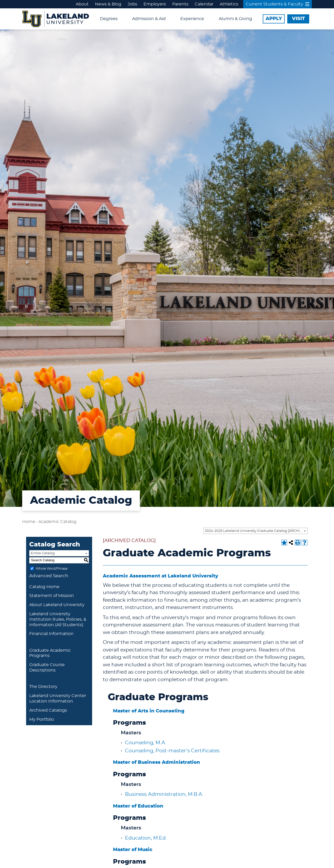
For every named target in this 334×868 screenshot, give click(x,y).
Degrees (109, 19)
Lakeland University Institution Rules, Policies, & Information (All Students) (58, 619)
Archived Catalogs (48, 710)
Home (29, 522)
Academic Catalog (57, 522)
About (82, 4)
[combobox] (255, 531)
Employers (155, 4)
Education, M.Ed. (146, 838)
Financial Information (51, 634)
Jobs (132, 4)
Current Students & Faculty (278, 4)
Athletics (229, 4)
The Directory (43, 687)
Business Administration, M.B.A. (164, 794)
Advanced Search (49, 576)
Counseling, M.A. (146, 743)
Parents (180, 4)
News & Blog (108, 4)
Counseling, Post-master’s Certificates (172, 751)
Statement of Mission (52, 596)
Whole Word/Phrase (52, 568)
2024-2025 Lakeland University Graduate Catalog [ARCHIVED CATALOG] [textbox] (256, 531)
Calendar (204, 4)
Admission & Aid (149, 19)
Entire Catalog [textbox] (43, 553)
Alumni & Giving (235, 19)
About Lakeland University (57, 605)
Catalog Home (44, 587)
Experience (192, 19)
